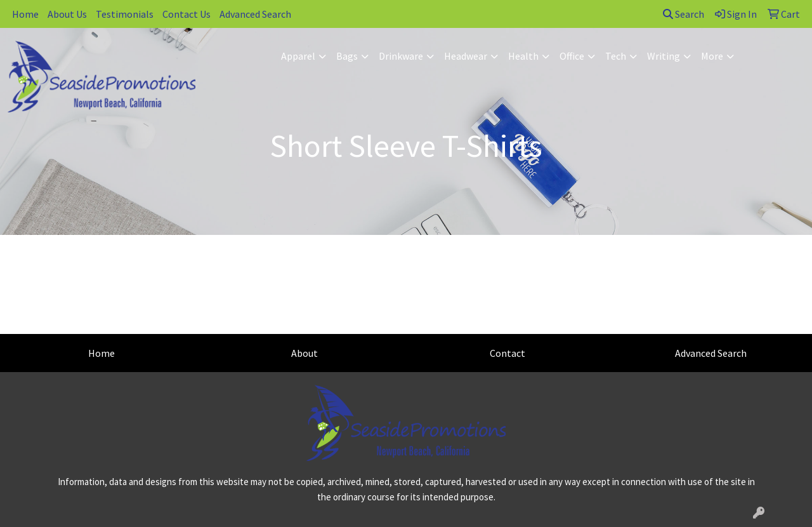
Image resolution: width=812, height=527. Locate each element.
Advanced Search (255, 14)
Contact (507, 353)
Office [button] (572, 56)
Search (684, 14)
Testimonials (125, 14)
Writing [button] (664, 56)
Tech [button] (616, 56)
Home (25, 14)
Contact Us (187, 14)
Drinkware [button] (401, 56)
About (304, 353)
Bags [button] (347, 56)
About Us (67, 14)
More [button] (712, 56)
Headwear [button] (466, 56)
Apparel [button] (298, 56)
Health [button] (523, 56)
